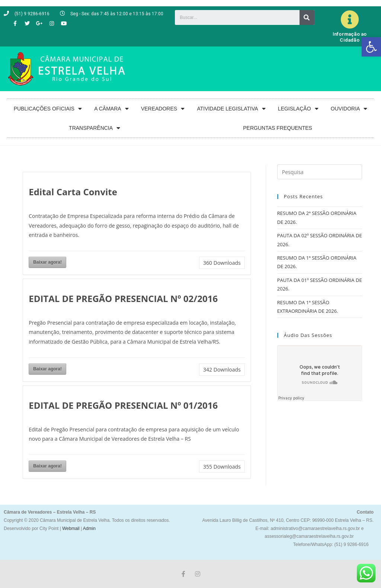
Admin (89, 528)
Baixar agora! (47, 262)
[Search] (307, 17)
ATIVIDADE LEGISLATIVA (231, 109)
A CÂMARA (111, 109)
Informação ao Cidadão (350, 37)
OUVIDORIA (349, 109)
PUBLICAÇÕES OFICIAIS (48, 109)
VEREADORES (163, 109)
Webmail (71, 528)
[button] (371, 47)
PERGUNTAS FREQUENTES (278, 128)
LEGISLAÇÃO (298, 109)
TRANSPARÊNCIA (95, 128)
